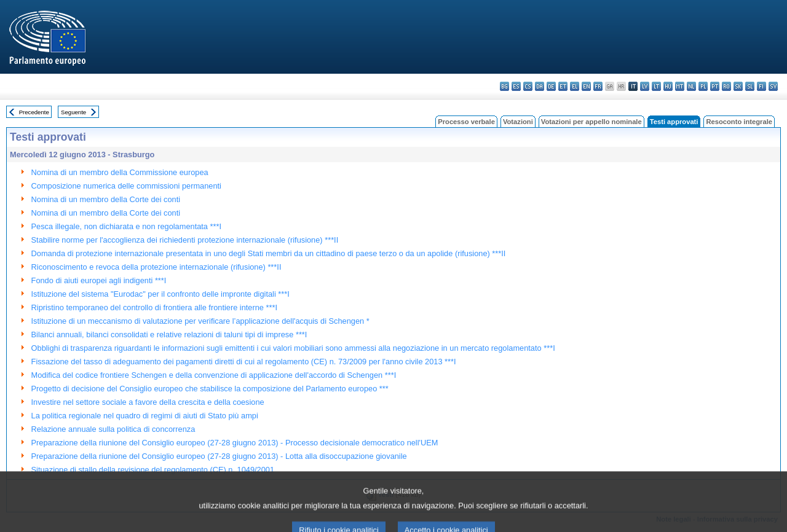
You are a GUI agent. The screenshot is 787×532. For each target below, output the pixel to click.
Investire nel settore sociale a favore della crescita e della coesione (148, 402)
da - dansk (540, 86)
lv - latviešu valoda (645, 86)
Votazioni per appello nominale (591, 122)
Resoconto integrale (739, 122)
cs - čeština (528, 86)
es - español (516, 86)
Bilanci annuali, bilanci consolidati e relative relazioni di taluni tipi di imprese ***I (169, 334)
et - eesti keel (563, 86)
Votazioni (518, 122)
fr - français (598, 86)
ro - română (726, 86)
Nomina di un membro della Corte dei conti (106, 199)
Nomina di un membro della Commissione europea (120, 172)
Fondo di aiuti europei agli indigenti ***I (99, 280)
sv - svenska (773, 86)
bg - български (504, 86)
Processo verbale (466, 122)
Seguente (73, 112)
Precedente (34, 112)
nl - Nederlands (691, 86)
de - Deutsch (551, 86)
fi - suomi (761, 86)
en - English (586, 86)
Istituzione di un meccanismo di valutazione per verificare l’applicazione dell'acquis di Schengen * (200, 321)
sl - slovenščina (750, 86)
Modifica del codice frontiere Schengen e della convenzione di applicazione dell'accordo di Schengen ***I (214, 375)
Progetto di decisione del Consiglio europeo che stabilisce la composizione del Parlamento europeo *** (210, 389)
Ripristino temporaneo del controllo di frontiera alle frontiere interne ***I (154, 307)
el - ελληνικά (575, 86)
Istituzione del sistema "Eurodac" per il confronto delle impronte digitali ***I (160, 294)
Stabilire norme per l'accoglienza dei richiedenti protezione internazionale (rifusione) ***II (185, 240)
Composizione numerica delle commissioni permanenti (126, 186)
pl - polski (703, 86)
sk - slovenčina (738, 86)
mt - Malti (680, 86)
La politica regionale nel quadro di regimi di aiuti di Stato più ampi (145, 416)
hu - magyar (668, 86)
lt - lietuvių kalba (656, 86)
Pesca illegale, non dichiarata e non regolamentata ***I (126, 226)
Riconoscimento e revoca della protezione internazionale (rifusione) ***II (156, 267)
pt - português (715, 86)
